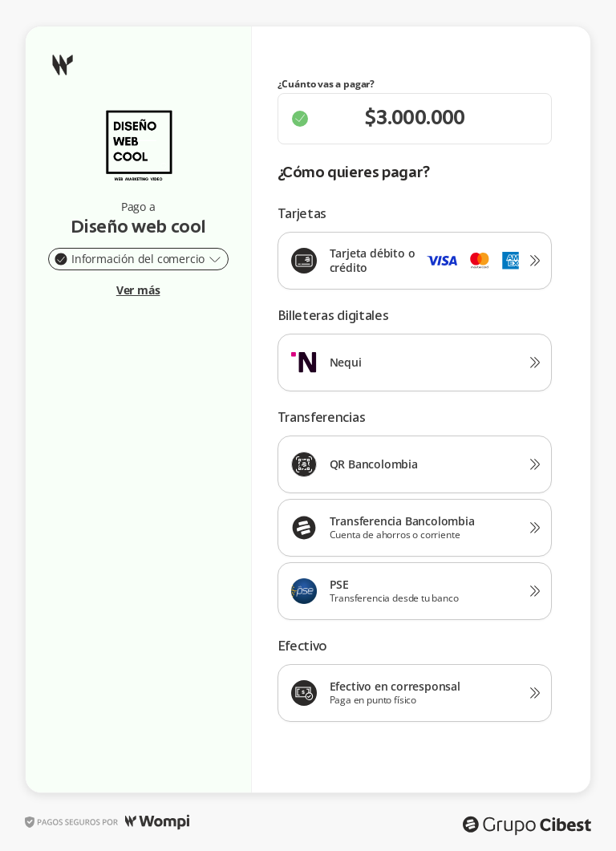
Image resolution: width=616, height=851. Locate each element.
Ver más (138, 290)
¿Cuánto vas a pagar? (326, 84)
